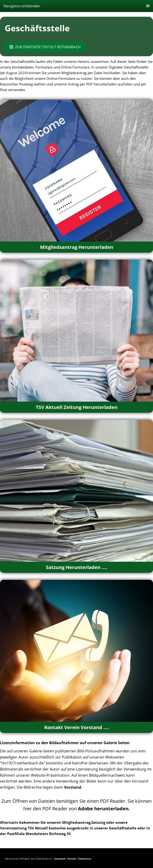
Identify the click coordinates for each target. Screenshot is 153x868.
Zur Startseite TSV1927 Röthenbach (45, 47)
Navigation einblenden (22, 6)
